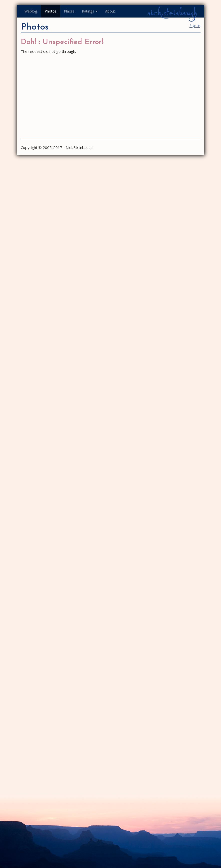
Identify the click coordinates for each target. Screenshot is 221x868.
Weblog (31, 11)
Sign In (195, 26)
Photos (51, 11)
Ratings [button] (90, 11)
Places (69, 11)
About (110, 11)
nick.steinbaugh (172, 13)
